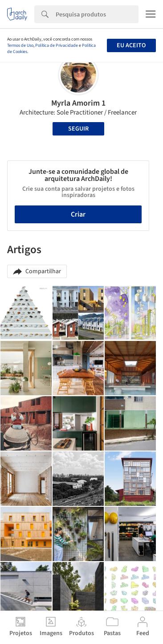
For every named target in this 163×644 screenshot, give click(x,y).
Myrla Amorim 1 (78, 103)
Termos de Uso (20, 45)
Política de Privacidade (57, 45)
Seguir (78, 129)
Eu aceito (131, 45)
